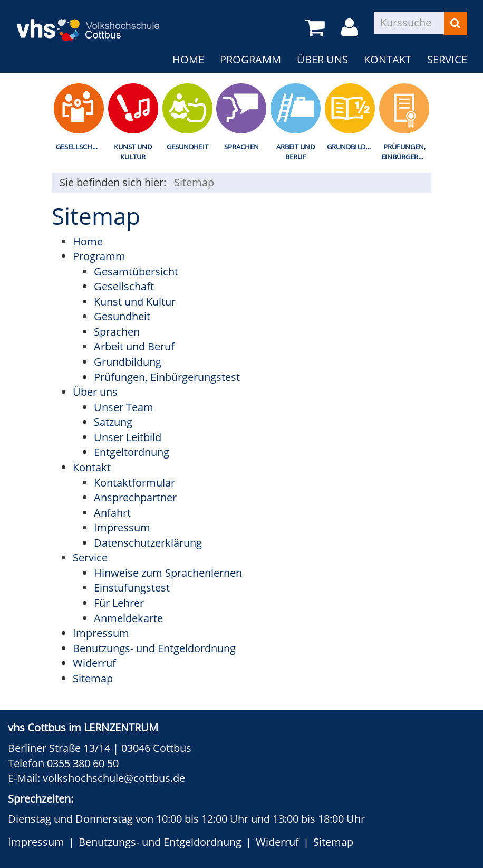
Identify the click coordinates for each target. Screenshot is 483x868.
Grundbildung (352, 147)
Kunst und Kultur (133, 152)
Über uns (322, 59)
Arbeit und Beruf (296, 152)
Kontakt (388, 59)
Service (447, 59)
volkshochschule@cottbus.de (114, 778)
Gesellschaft (80, 147)
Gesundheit (187, 147)
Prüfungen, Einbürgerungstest (406, 152)
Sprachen (242, 147)
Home (188, 59)
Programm (250, 59)
